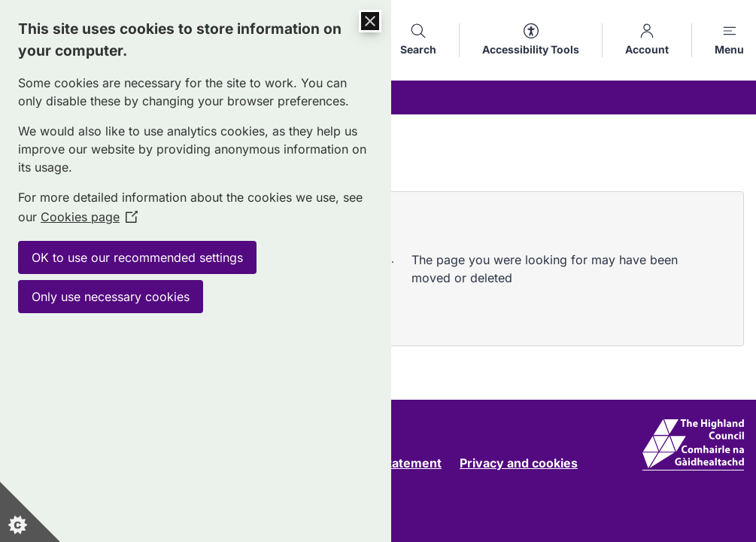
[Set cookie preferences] (30, 512)
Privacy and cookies (519, 463)
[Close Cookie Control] (370, 21)
